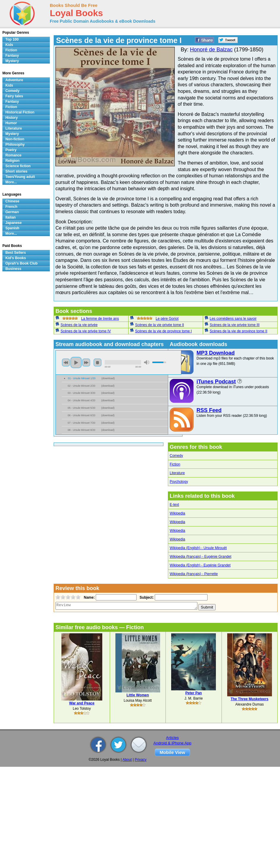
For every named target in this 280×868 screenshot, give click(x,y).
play (76, 362)
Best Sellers (16, 253)
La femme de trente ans (100, 319)
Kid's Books (16, 258)
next (86, 362)
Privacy (141, 760)
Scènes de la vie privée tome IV (86, 331)
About (127, 760)
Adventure (14, 80)
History (11, 118)
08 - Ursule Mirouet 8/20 (82, 430)
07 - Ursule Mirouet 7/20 (82, 423)
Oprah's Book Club (21, 263)
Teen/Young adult (20, 177)
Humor (11, 123)
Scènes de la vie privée (79, 325)
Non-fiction (15, 139)
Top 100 (12, 39)
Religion (12, 161)
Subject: (146, 597)
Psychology (179, 482)
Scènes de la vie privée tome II (160, 325)
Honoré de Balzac (211, 50)
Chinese (12, 201)
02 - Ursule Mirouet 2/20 (82, 386)
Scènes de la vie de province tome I (163, 331)
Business (13, 269)
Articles (173, 738)
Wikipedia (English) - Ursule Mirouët (198, 548)
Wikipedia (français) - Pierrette (194, 574)
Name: (89, 597)
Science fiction (18, 166)
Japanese (14, 223)
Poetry (11, 150)
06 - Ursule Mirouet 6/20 (82, 415)
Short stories (16, 171)
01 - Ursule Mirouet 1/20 (82, 378)
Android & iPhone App (173, 743)
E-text (174, 505)
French (11, 207)
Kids (9, 45)
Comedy (176, 456)
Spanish (12, 228)
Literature (177, 473)
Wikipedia (177, 513)
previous (66, 362)
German (12, 212)
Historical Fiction (20, 112)
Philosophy (15, 145)
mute (147, 362)
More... (11, 182)
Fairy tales (14, 96)
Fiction (175, 464)
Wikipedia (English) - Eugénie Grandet (200, 565)
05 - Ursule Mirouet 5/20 (82, 408)
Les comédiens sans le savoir (233, 319)
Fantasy (12, 56)
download (108, 378)
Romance (13, 155)
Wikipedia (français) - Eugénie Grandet (201, 557)
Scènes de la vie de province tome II (238, 331)
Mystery (12, 61)
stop (98, 362)
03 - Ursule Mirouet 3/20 (82, 393)
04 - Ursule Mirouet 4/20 (82, 400)
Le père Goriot (167, 319)
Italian (11, 217)
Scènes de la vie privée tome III (235, 325)
